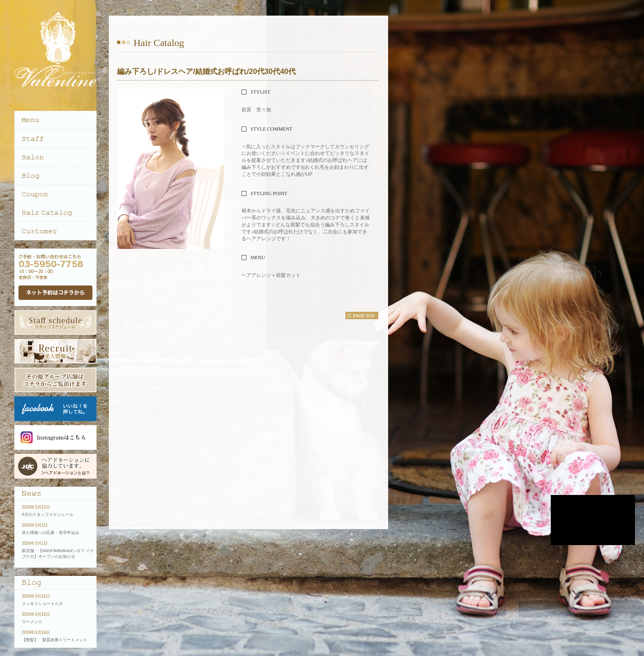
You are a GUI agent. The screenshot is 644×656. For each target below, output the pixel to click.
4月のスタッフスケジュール (48, 514)
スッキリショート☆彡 (42, 604)
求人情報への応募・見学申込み (51, 533)
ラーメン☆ (32, 622)
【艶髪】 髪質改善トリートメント (55, 640)
